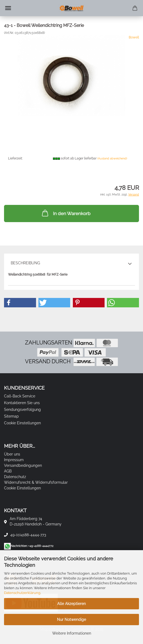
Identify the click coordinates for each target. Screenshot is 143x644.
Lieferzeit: (15, 158)
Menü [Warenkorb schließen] (8, 8)
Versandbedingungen (23, 465)
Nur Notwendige (71, 620)
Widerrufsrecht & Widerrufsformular (36, 482)
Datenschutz (15, 477)
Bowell (134, 37)
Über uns (12, 454)
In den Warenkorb (66, 213)
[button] (20, 303)
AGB (8, 471)
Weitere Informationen (72, 633)
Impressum (14, 460)
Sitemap (11, 416)
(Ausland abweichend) (112, 159)
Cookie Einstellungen (22, 423)
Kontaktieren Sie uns (22, 403)
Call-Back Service (20, 396)
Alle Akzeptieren (71, 604)
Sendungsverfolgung (22, 410)
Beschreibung (25, 263)
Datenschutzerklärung (22, 593)
